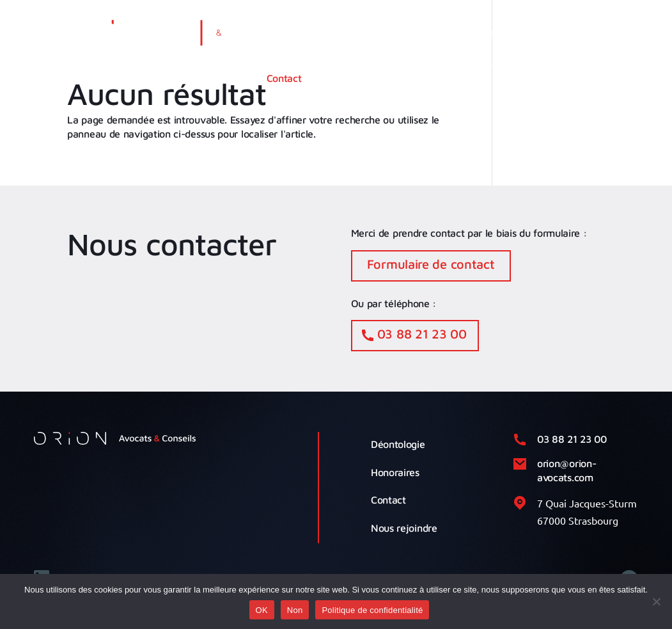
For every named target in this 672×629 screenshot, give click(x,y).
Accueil (283, 34)
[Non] (656, 601)
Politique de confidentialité (372, 610)
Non (295, 610)
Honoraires (395, 472)
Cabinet (338, 34)
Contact (284, 78)
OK (262, 610)
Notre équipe (489, 34)
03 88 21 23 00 (422, 334)
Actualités (563, 34)
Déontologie (398, 444)
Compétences (407, 34)
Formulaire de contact (431, 264)
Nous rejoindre (404, 528)
